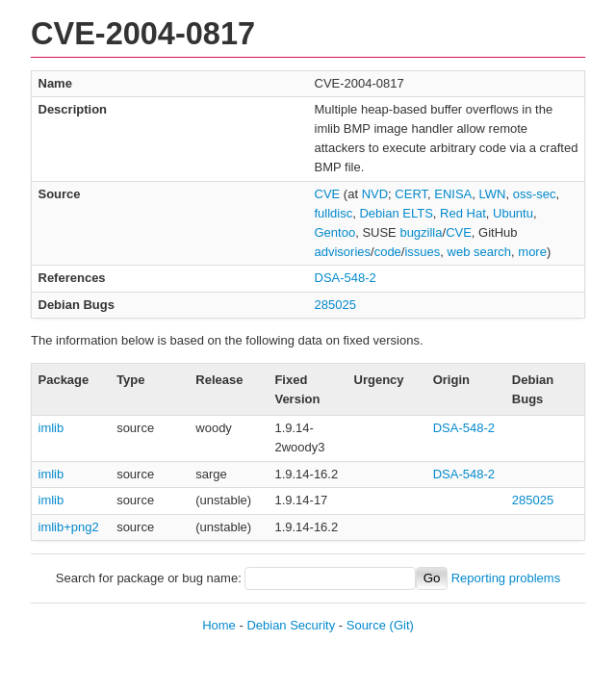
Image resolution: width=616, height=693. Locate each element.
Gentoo (335, 232)
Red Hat (463, 213)
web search (479, 252)
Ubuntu (513, 213)
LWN (493, 194)
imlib (51, 428)
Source (366, 625)
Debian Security (291, 625)
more (532, 252)
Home (219, 625)
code (388, 252)
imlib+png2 (69, 527)
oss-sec (535, 194)
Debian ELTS (396, 213)
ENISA (453, 194)
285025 (335, 305)
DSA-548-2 (346, 278)
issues (422, 252)
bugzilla (421, 232)
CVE (328, 194)
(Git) (402, 625)
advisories (343, 252)
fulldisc (334, 213)
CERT (411, 194)
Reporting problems (506, 578)
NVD (375, 194)
